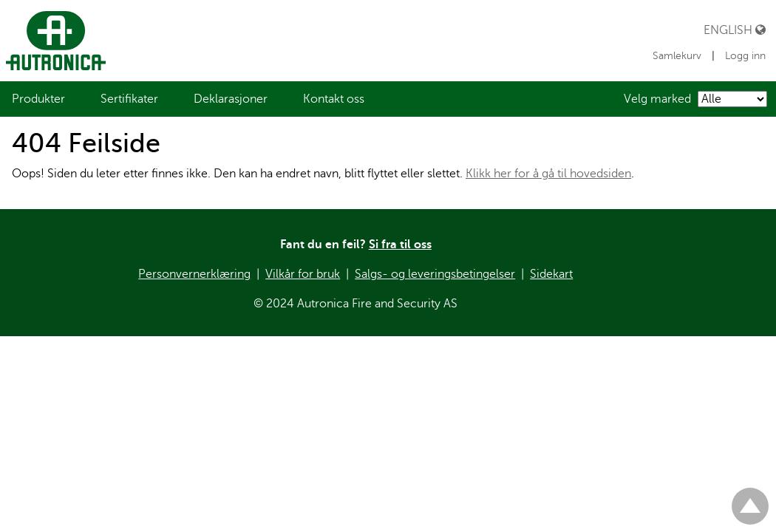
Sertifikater (129, 99)
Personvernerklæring (194, 274)
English (735, 30)
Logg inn (745, 56)
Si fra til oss (400, 245)
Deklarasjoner (231, 99)
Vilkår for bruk (303, 274)
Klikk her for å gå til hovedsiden (548, 174)
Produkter (38, 99)
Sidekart (551, 274)
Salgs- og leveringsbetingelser (435, 274)
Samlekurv (678, 56)
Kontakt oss (334, 99)
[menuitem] (38, 99)
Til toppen (750, 500)
